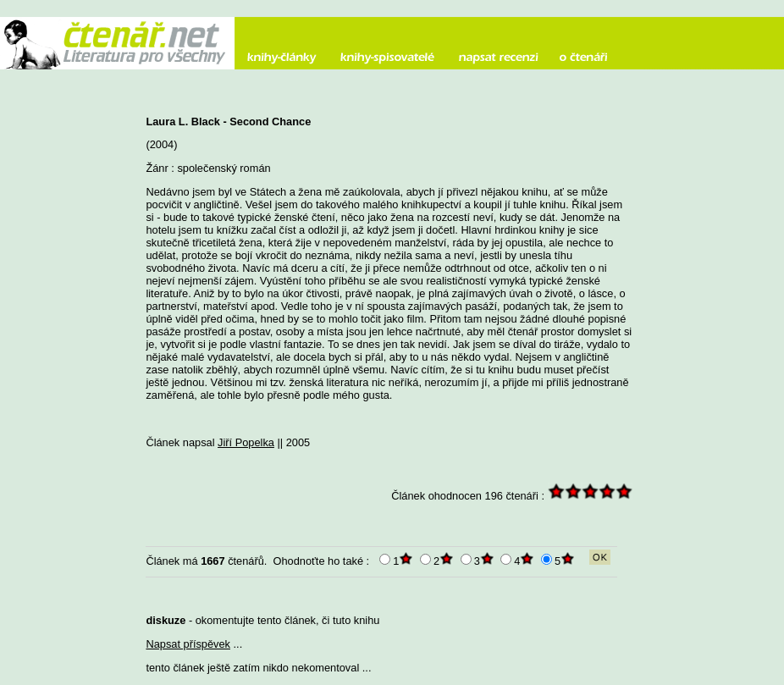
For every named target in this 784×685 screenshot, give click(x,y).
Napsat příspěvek (188, 644)
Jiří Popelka (246, 442)
